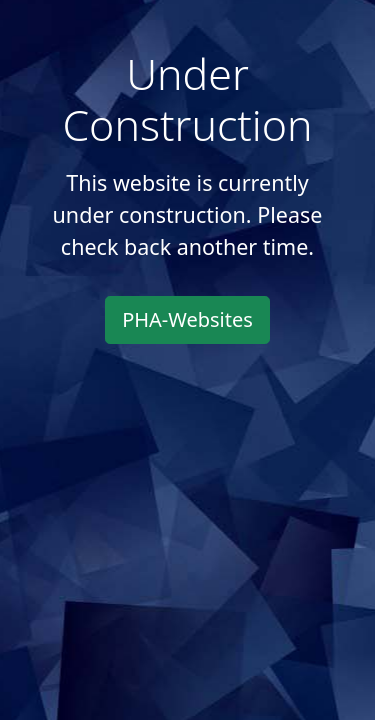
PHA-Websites (187, 319)
